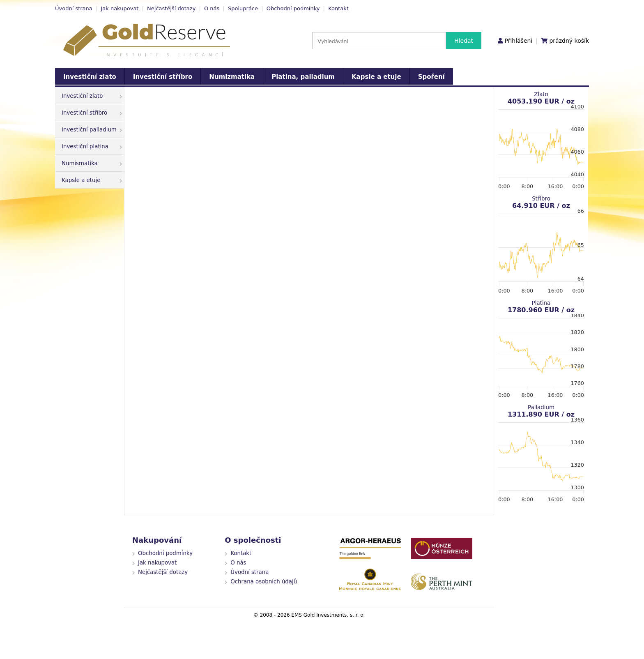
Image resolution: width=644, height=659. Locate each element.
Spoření (431, 77)
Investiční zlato (90, 77)
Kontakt (338, 8)
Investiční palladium (92, 130)
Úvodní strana (74, 8)
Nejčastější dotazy (171, 8)
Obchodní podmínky (293, 8)
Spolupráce (243, 8)
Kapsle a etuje (376, 77)
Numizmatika (232, 77)
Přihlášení (518, 41)
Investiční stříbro (163, 77)
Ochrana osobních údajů (264, 582)
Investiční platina (92, 146)
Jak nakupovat (120, 8)
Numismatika (92, 163)
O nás (212, 8)
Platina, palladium (303, 77)
